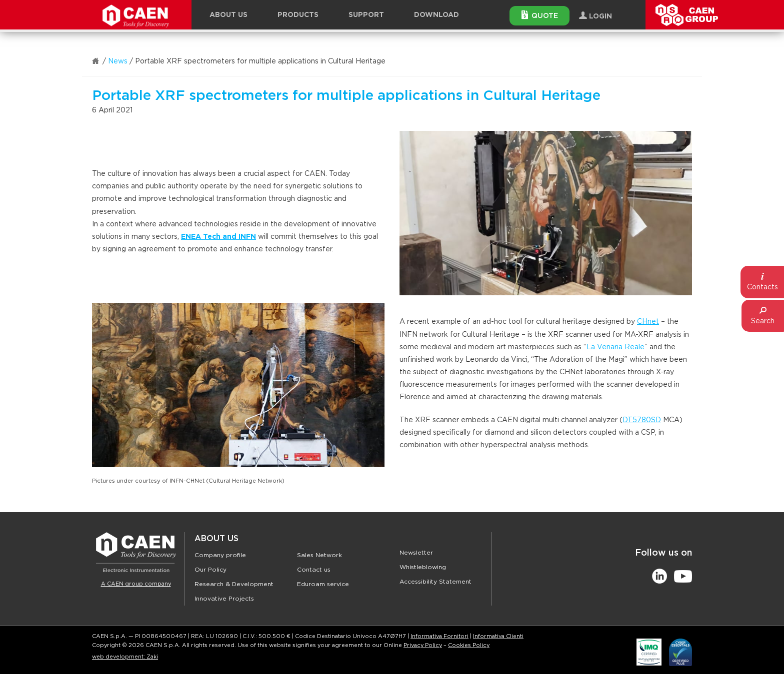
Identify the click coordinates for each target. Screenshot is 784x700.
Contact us (314, 570)
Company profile (220, 555)
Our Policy (210, 570)
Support (366, 15)
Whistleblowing (423, 567)
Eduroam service (323, 584)
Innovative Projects (224, 599)
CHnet (648, 322)
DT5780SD (642, 420)
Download (436, 15)
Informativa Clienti (498, 636)
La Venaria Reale (615, 347)
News (118, 61)
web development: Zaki (125, 657)
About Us (216, 539)
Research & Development (234, 584)
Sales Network (319, 555)
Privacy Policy (423, 645)
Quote (540, 15)
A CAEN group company (136, 584)
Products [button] (298, 15)
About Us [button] (228, 15)
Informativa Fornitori (439, 636)
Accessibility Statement (435, 582)
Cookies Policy (469, 645)
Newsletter (416, 553)
